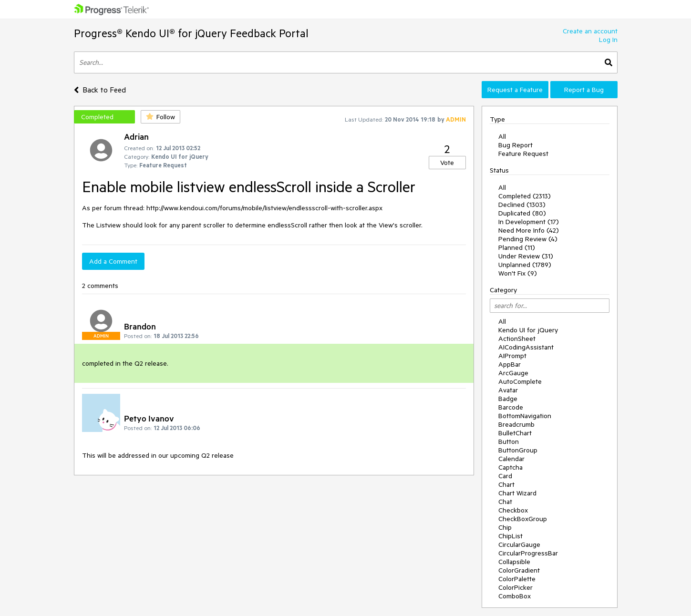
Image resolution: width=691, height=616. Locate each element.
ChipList (511, 536)
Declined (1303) (522, 205)
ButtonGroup (518, 450)
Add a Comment (113, 261)
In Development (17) (529, 222)
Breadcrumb (516, 424)
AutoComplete (520, 381)
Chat (505, 502)
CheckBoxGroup (523, 519)
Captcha (511, 467)
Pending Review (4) (528, 239)
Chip (505, 527)
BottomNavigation (525, 416)
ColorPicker (516, 587)
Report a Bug (584, 90)
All (502, 136)
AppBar (510, 364)
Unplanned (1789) (525, 265)
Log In (608, 40)
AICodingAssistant (526, 347)
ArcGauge (513, 373)
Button (509, 441)
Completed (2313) (525, 196)
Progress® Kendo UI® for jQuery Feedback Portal (191, 33)
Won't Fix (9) (518, 273)
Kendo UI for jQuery (528, 330)
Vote (447, 163)
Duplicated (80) (522, 213)
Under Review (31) (526, 256)
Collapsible (514, 562)
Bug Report (516, 145)
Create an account (590, 31)
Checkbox (513, 510)
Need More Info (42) (529, 230)
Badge (508, 399)
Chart (506, 484)
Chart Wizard (517, 493)
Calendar (511, 459)
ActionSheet (517, 339)
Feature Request (523, 154)
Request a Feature (515, 90)
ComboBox (515, 596)
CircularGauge (519, 544)
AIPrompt (512, 356)
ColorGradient (519, 570)
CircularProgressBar (528, 553)
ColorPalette (517, 579)
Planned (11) (517, 247)
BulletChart (515, 433)
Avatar (508, 390)
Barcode (511, 407)
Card (505, 476)
